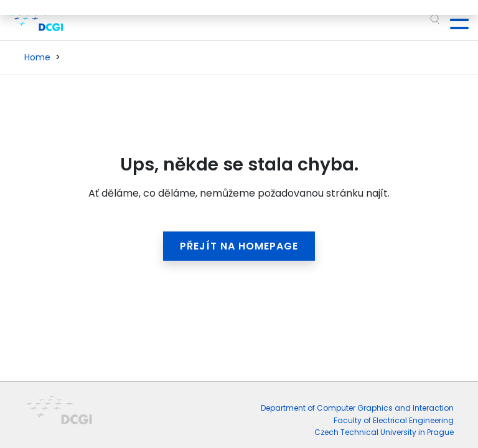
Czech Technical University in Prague (384, 432)
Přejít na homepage (239, 246)
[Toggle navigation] (454, 20)
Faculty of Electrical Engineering (394, 420)
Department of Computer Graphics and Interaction (357, 408)
